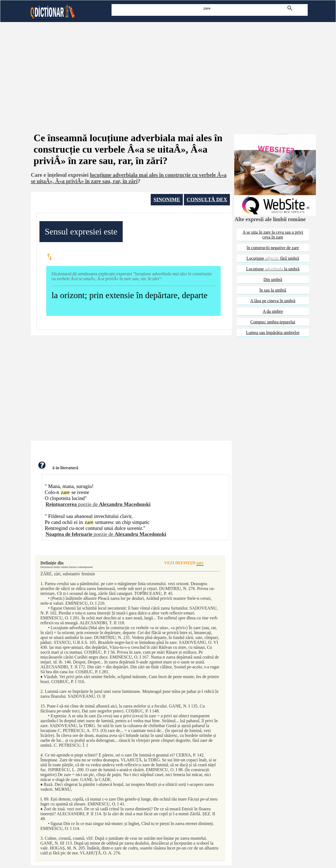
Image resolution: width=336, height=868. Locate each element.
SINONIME (167, 200)
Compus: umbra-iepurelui (273, 322)
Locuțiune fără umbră (273, 258)
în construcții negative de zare (273, 248)
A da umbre (273, 311)
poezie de (98, 504)
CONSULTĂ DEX (207, 200)
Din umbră (273, 279)
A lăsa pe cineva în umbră (273, 301)
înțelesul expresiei (68, 175)
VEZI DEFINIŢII (184, 563)
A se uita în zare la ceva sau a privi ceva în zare (273, 235)
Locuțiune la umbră (273, 269)
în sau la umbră (273, 290)
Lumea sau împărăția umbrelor (273, 333)
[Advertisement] (168, 70)
